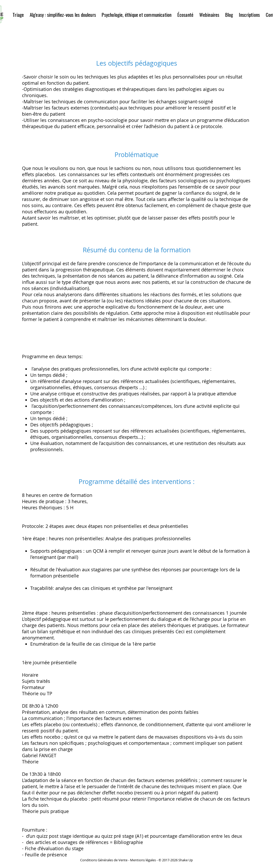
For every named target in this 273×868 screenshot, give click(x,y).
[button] (63, 14)
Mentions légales (143, 860)
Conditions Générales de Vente (104, 860)
